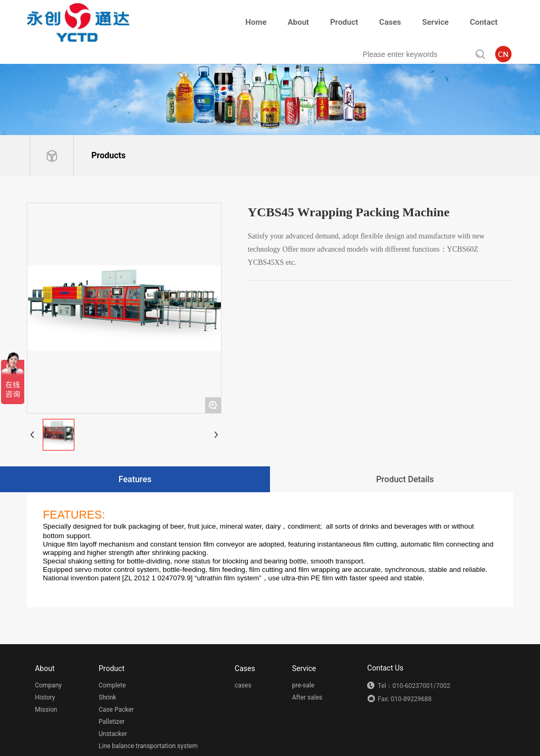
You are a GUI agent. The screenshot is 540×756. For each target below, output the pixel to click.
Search (473, 54)
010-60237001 (413, 686)
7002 (443, 686)
